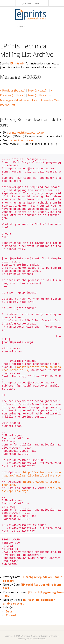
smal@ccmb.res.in (22, 140)
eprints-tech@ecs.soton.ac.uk (26, 133)
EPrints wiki (18, 63)
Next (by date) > (38, 90)
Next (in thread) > (39, 95)
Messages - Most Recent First (19, 100)
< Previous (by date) (13, 90)
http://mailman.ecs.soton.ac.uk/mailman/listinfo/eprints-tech (31, 476)
